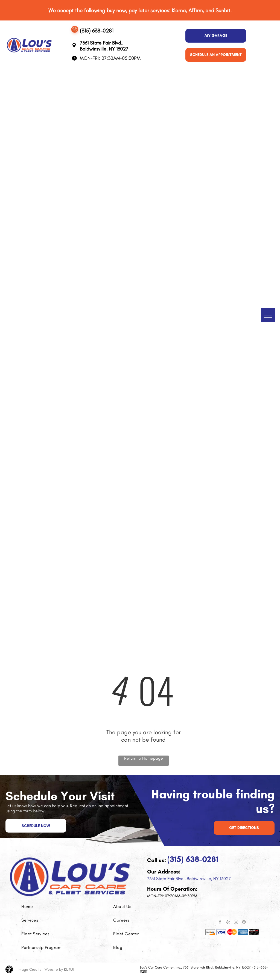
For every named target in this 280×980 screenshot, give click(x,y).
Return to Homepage (144, 758)
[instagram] (236, 923)
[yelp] (228, 923)
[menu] (268, 315)
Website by (54, 969)
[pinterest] (244, 923)
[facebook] (220, 923)
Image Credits (30, 969)
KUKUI (69, 969)
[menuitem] (46, 907)
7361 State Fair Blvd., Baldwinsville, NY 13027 (189, 879)
